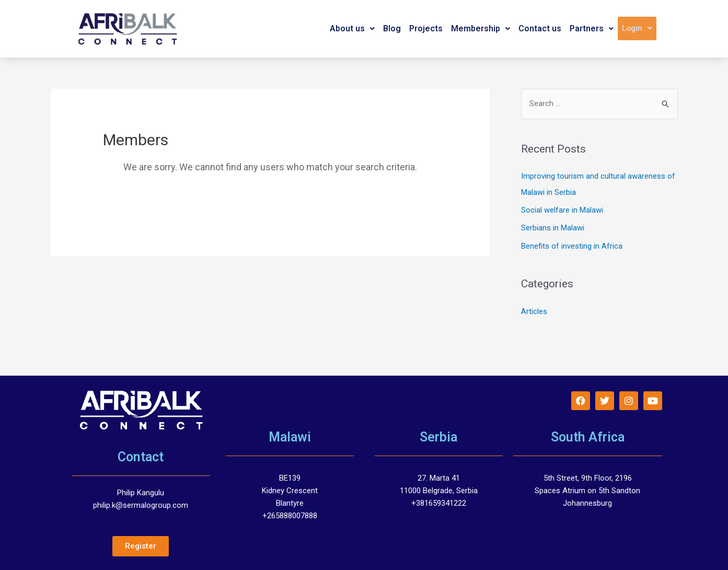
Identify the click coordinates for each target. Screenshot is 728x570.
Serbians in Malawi (553, 227)
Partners (592, 28)
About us (352, 28)
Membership (481, 28)
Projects (426, 28)
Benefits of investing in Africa (572, 245)
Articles (534, 310)
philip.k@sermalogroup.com (141, 504)
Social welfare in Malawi (562, 210)
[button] (352, 29)
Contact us (540, 28)
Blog (392, 28)
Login (637, 28)
